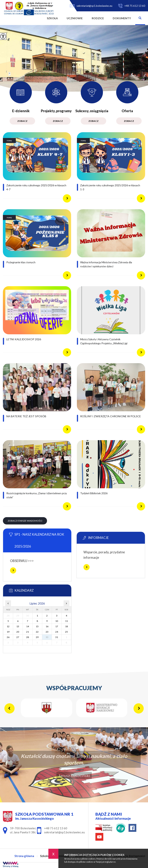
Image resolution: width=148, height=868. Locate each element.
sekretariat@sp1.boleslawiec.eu (91, 6)
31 (57, 637)
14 (28, 626)
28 (28, 637)
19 (8, 632)
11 (66, 621)
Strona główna (38, 18)
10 (57, 621)
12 (8, 626)
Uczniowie (75, 18)
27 (18, 637)
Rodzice (98, 18)
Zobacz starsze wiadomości (25, 521)
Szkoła (52, 18)
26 (8, 637)
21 (28, 632)
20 (18, 632)
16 (47, 626)
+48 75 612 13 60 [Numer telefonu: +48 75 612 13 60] (56, 828)
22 (37, 632)
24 (57, 632)
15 (37, 626)
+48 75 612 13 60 (132, 6)
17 (57, 626)
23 (47, 632)
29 (37, 637)
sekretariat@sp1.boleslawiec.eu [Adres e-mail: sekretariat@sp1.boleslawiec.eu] (64, 832)
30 (47, 637)
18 (66, 626)
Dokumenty (122, 18)
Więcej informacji (13, 570)
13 (18, 626)
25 (66, 632)
